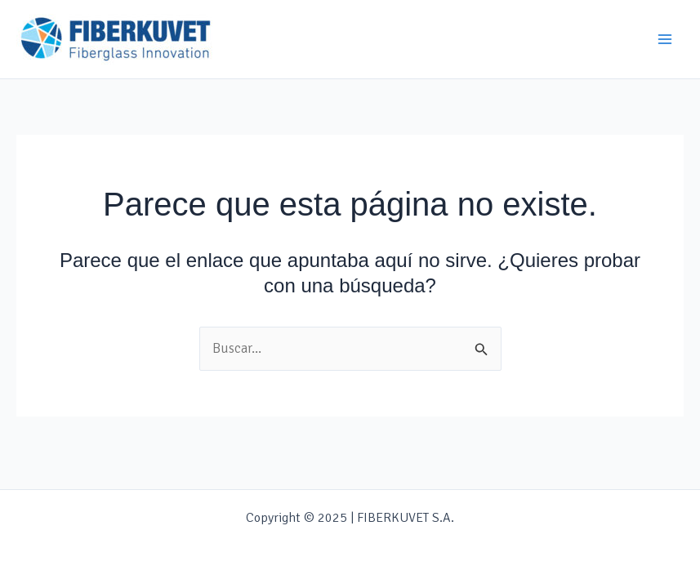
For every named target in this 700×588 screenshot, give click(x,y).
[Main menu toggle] (666, 39)
